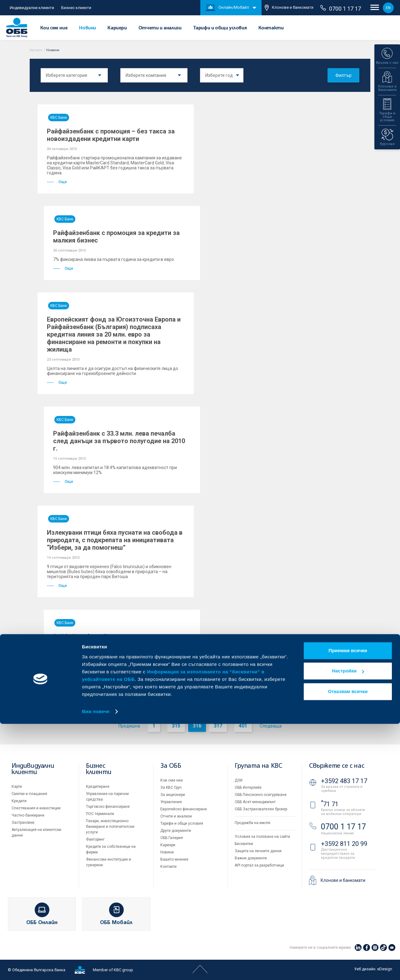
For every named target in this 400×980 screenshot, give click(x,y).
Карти (17, 787)
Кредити (19, 801)
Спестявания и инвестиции (36, 808)
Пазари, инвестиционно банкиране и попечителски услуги (110, 827)
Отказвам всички (348, 948)
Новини (87, 28)
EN (388, 8)
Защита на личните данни (258, 851)
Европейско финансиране (184, 809)
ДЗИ (239, 780)
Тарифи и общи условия (220, 28)
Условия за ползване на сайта (262, 837)
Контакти (271, 28)
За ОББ (171, 766)
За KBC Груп (171, 787)
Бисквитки (244, 844)
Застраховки (23, 822)
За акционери (173, 795)
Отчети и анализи (160, 28)
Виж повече (96, 968)
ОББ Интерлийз (248, 787)
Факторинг (95, 839)
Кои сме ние (54, 28)
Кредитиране (98, 787)
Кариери (117, 28)
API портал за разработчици (259, 865)
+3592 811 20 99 (344, 844)
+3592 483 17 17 (344, 781)
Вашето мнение (174, 859)
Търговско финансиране (108, 807)
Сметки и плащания (29, 794)
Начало (36, 50)
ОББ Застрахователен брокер (261, 809)
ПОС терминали (100, 814)
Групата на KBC (258, 766)
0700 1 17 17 (341, 8)
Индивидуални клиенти (32, 8)
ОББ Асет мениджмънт (255, 802)
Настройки (348, 927)
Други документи (176, 831)
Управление (171, 802)
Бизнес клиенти (76, 8)
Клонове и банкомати (289, 8)
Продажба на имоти (252, 823)
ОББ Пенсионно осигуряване (261, 795)
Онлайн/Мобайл (227, 8)
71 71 (330, 804)
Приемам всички (348, 907)
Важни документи (251, 858)
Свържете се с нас (337, 766)
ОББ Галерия (172, 838)
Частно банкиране (28, 815)
